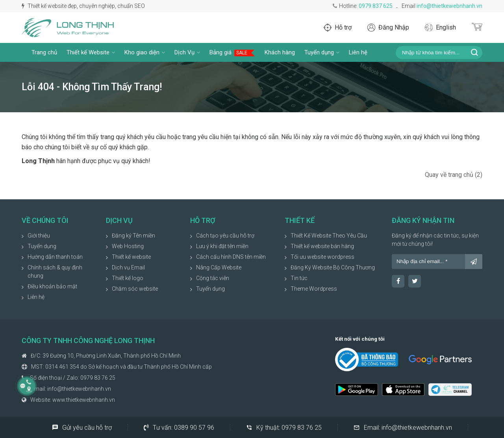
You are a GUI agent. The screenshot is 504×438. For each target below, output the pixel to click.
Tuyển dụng (322, 52)
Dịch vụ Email (128, 267)
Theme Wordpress (314, 289)
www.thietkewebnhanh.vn (84, 400)
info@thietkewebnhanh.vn (449, 6)
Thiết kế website (131, 257)
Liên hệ (358, 52)
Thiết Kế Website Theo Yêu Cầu (329, 236)
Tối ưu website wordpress (322, 257)
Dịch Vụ (187, 52)
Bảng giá (232, 53)
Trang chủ (44, 52)
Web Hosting (128, 246)
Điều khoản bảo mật (52, 286)
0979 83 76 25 (98, 378)
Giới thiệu (39, 236)
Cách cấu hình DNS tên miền (231, 257)
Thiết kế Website (91, 52)
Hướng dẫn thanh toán (55, 257)
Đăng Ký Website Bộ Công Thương (333, 267)
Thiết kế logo (128, 278)
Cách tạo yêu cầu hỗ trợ (225, 236)
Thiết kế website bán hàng (322, 246)
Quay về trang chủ (454, 175)
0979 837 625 (376, 6)
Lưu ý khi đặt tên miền (222, 246)
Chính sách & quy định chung (55, 272)
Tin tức (299, 278)
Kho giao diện (145, 52)
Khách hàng (280, 52)
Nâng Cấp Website (219, 267)
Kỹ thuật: (284, 427)
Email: (403, 427)
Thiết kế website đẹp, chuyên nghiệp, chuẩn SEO (83, 6)
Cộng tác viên (213, 278)
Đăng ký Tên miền (133, 236)
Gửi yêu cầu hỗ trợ (82, 427)
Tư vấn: (179, 427)
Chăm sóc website (135, 289)
